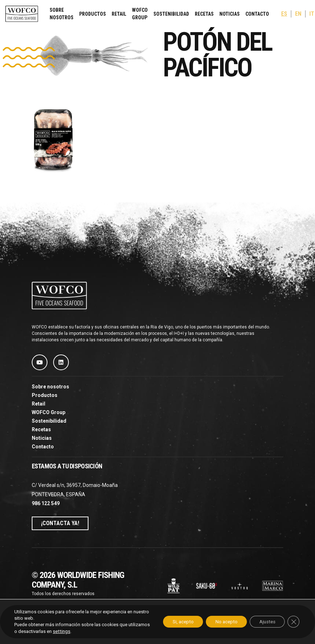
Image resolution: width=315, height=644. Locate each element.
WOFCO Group (140, 14)
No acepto (220, 622)
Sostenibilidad (171, 14)
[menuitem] (284, 14)
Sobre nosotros (62, 14)
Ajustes (264, 622)
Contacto (257, 14)
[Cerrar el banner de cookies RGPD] (293, 622)
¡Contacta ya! (60, 523)
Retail (119, 14)
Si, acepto (173, 622)
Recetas (204, 14)
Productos (93, 14)
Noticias (230, 14)
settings (84, 631)
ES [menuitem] (284, 14)
